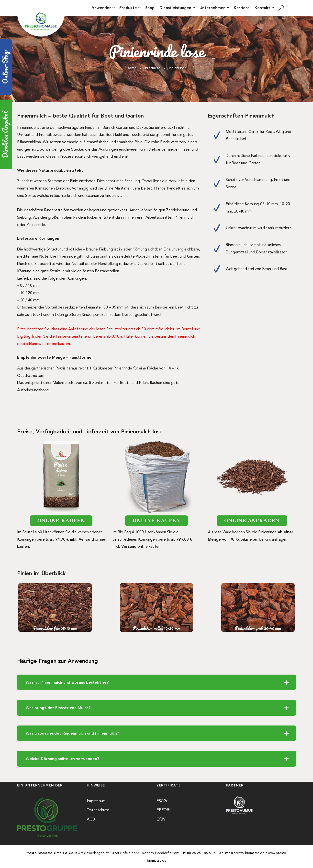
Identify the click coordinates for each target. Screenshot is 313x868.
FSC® (162, 801)
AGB (91, 819)
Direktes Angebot (5, 134)
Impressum (96, 801)
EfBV (161, 819)
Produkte (153, 68)
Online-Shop (5, 67)
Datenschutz (98, 810)
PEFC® (163, 810)
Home (132, 68)
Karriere (242, 8)
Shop (150, 8)
